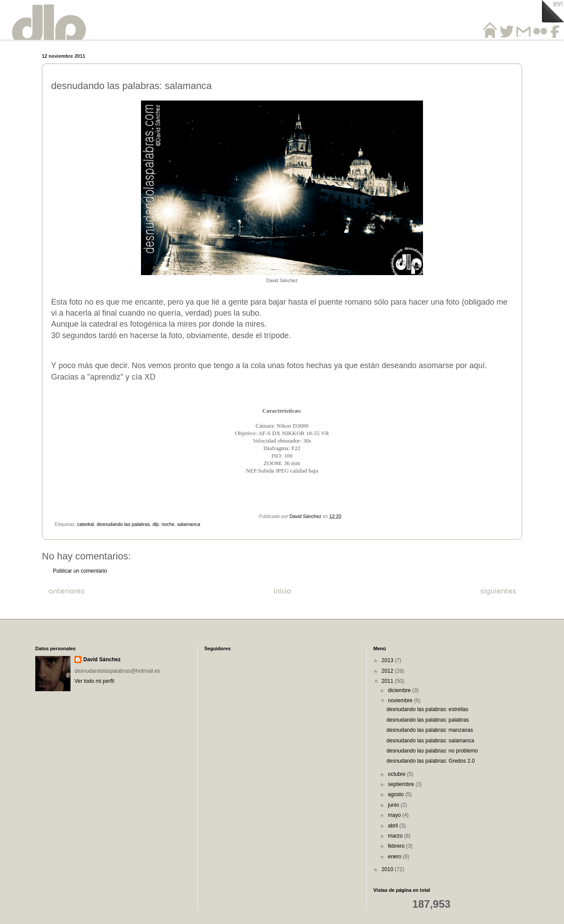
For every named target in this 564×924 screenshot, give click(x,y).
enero (395, 857)
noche (168, 524)
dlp (156, 524)
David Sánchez (102, 659)
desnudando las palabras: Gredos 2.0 (430, 761)
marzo (396, 836)
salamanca (189, 524)
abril (393, 826)
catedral (85, 524)
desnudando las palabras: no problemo (432, 751)
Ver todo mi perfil (94, 681)
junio (394, 805)
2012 (388, 671)
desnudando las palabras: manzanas (430, 730)
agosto (396, 794)
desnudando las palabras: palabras (428, 720)
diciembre (400, 690)
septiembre (402, 784)
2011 (388, 681)
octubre (397, 774)
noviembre (401, 700)
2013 (388, 660)
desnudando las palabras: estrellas (427, 709)
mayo (395, 815)
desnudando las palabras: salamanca (430, 741)
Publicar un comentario (80, 571)
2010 (388, 869)
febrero (397, 846)
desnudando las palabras (123, 524)
